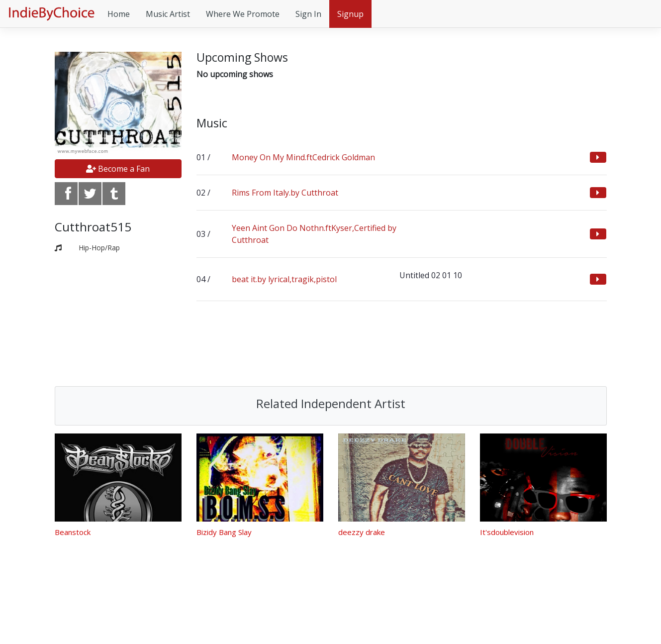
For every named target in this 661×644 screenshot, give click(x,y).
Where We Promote (243, 14)
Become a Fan (118, 169)
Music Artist (168, 14)
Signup (350, 14)
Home (119, 14)
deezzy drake (362, 532)
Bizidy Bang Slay (224, 532)
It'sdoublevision (507, 532)
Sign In (308, 14)
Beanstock (73, 532)
